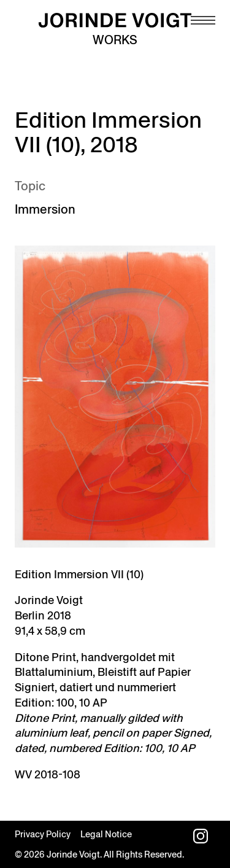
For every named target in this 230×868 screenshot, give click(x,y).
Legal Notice (106, 834)
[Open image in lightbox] (115, 397)
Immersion (45, 209)
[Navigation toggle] (203, 20)
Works (115, 40)
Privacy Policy (43, 834)
